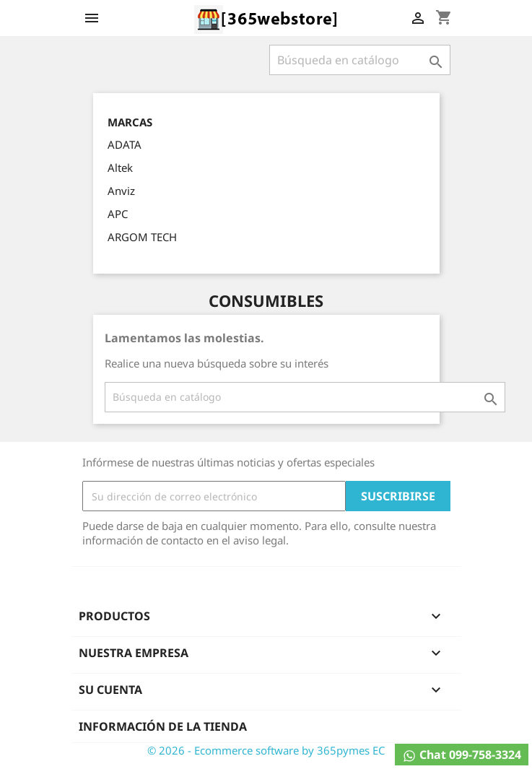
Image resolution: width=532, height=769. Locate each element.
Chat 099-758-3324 (462, 755)
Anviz (121, 191)
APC (118, 214)
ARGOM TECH (142, 237)
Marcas (130, 122)
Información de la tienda (163, 726)
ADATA (125, 144)
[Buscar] (360, 60)
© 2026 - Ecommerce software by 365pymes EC (266, 750)
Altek (120, 168)
